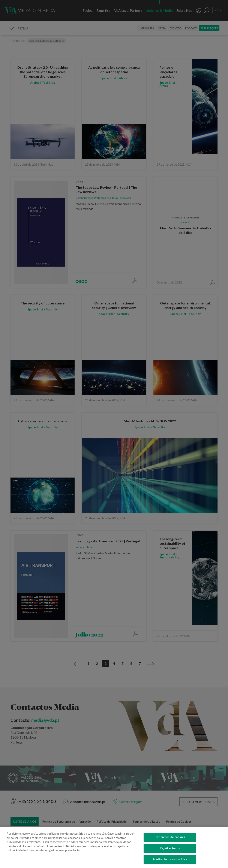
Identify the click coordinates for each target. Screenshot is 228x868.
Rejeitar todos (170, 855)
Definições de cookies (170, 844)
